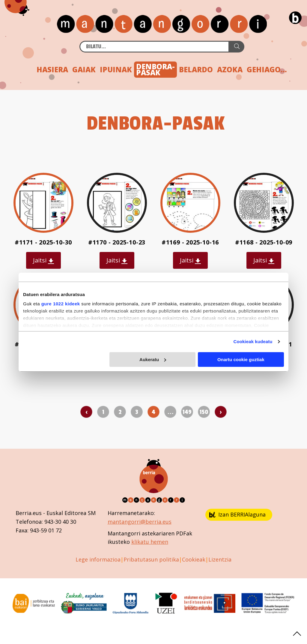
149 (187, 412)
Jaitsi (43, 260)
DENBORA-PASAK (155, 69)
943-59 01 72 (46, 530)
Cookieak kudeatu (253, 341)
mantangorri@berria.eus (140, 522)
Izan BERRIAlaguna (237, 514)
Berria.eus (29, 513)
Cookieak (194, 559)
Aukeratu (153, 359)
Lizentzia (220, 559)
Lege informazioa (98, 559)
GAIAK (84, 69)
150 (204, 412)
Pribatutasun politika (151, 559)
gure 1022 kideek (61, 304)
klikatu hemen (150, 542)
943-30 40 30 (60, 522)
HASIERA (52, 69)
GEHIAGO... (267, 69)
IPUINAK (116, 69)
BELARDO (196, 69)
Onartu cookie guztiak (241, 359)
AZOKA (230, 69)
